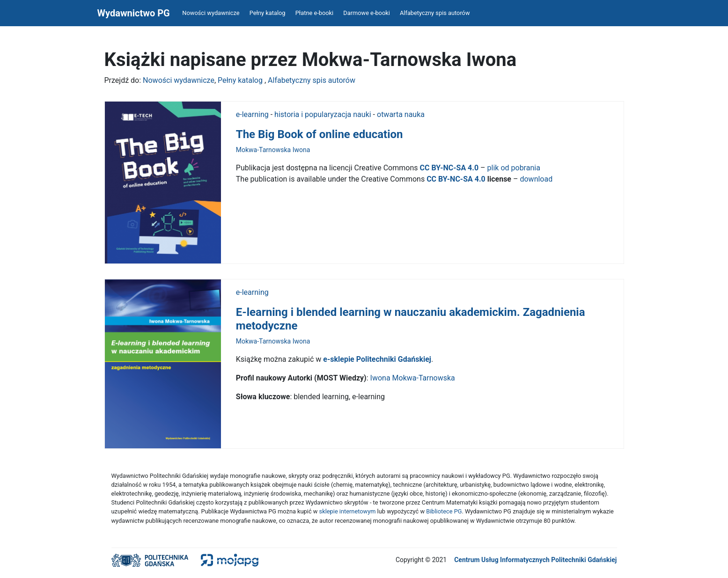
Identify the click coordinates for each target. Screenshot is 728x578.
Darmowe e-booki (367, 13)
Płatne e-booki (314, 13)
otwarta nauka (401, 114)
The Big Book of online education (320, 134)
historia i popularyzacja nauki (323, 114)
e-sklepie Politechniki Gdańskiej (377, 359)
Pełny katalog (268, 13)
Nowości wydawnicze (211, 13)
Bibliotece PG (444, 511)
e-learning (252, 114)
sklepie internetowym (348, 511)
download (536, 179)
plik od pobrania (514, 168)
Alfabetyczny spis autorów (435, 13)
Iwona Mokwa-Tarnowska (414, 378)
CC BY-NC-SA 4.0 (450, 168)
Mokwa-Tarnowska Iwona (273, 150)
